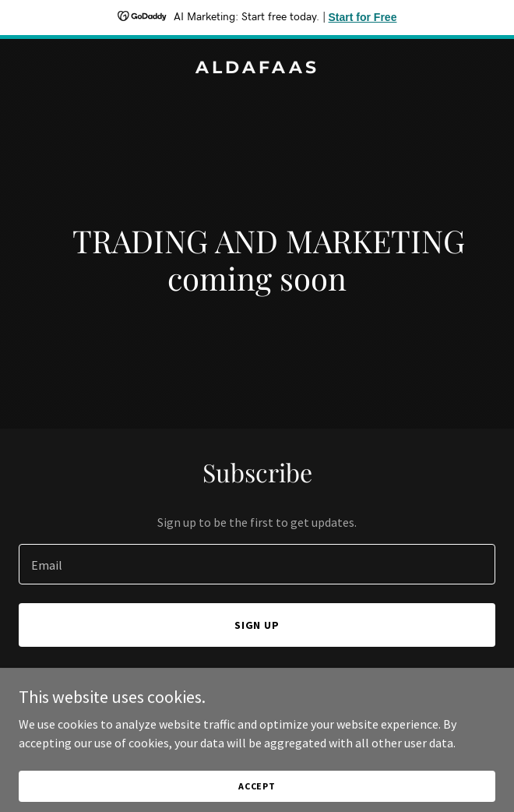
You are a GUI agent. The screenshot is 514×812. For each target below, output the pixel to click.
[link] (257, 69)
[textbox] (257, 564)
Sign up (257, 625)
